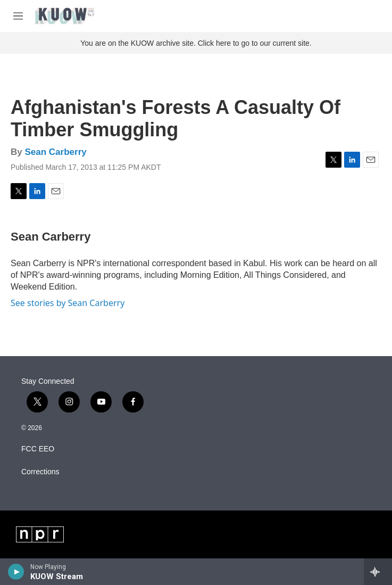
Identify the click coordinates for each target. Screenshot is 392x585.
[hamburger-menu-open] (18, 16)
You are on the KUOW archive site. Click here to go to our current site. (196, 43)
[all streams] (378, 572)
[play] (16, 572)
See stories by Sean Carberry (68, 303)
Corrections (40, 472)
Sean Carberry (55, 152)
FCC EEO (38, 449)
